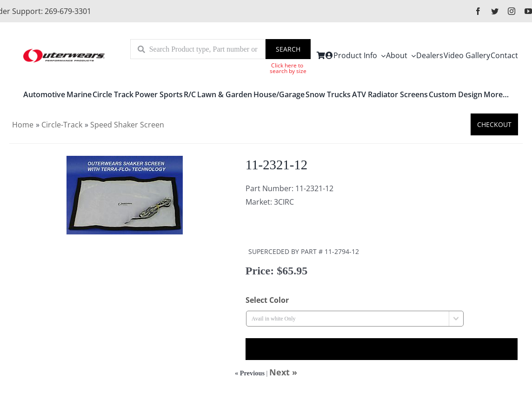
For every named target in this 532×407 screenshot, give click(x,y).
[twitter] (495, 11)
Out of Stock (381, 349)
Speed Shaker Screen (127, 125)
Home (23, 125)
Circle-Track (62, 125)
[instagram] (512, 11)
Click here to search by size (288, 68)
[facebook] (478, 11)
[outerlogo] (64, 52)
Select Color (267, 300)
